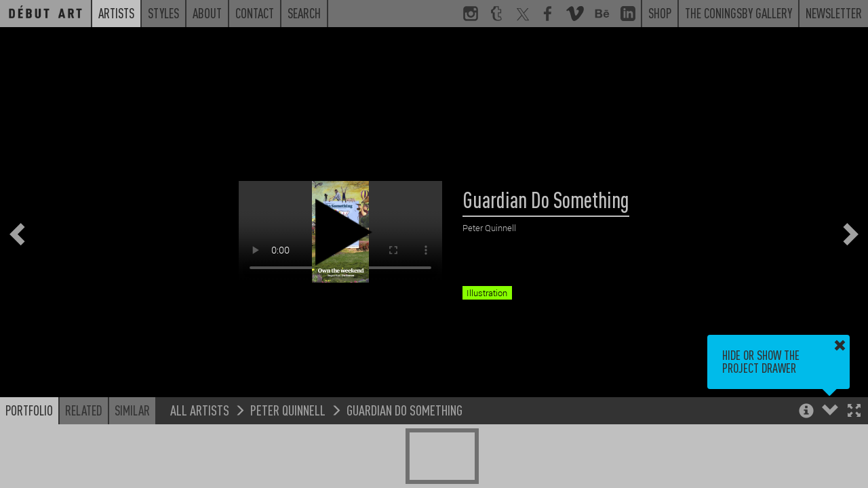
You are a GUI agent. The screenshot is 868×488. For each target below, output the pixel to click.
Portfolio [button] (29, 410)
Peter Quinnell (288, 410)
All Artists (200, 410)
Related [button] (84, 410)
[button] (854, 412)
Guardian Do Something (405, 410)
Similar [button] (132, 410)
